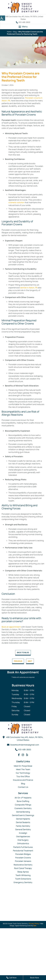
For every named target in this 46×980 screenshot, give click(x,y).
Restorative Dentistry (23, 865)
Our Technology (23, 773)
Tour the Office (23, 776)
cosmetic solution (16, 202)
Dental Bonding (23, 812)
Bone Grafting (23, 801)
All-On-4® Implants (23, 798)
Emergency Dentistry (23, 882)
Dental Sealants (23, 822)
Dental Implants (23, 819)
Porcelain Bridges (23, 854)
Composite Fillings (23, 805)
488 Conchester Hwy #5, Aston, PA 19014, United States (25, 739)
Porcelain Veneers (23, 861)
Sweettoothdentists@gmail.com (25, 745)
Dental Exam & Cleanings (23, 815)
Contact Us (23, 787)
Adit (35, 926)
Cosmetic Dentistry (23, 808)
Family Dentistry (23, 826)
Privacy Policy (34, 924)
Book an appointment (11, 627)
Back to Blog (23, 652)
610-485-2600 (23, 22)
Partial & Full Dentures (23, 847)
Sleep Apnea (23, 872)
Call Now (11, 978)
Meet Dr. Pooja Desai (23, 766)
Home (9, 32)
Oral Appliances (23, 836)
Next (30, 661)
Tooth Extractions (23, 879)
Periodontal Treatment (23, 851)
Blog (15, 32)
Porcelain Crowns (23, 858)
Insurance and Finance (23, 780)
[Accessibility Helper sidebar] (3, 18)
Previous (18, 661)
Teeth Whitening (23, 875)
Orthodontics (23, 843)
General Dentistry (23, 829)
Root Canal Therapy (23, 868)
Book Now (35, 978)
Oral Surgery (23, 840)
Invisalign (23, 833)
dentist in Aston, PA (29, 288)
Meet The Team (23, 769)
